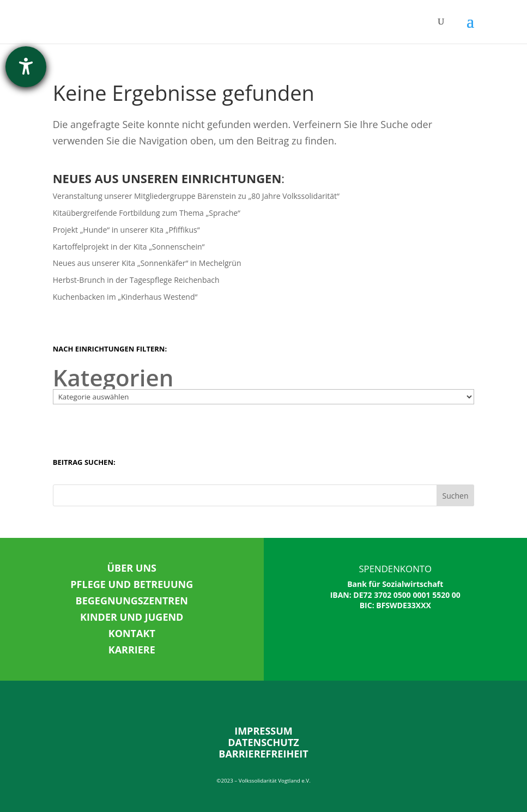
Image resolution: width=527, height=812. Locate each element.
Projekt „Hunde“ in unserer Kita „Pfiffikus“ (126, 230)
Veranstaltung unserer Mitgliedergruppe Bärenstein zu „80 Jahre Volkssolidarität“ (196, 196)
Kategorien (113, 378)
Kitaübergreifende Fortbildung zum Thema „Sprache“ (147, 213)
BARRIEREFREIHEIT (263, 754)
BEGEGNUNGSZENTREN (132, 601)
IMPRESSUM (263, 731)
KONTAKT (132, 633)
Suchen (455, 496)
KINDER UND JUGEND (132, 617)
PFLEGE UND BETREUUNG (132, 584)
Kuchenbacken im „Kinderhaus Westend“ (125, 297)
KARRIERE (132, 650)
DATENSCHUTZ (263, 742)
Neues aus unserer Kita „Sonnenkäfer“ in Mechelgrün (147, 263)
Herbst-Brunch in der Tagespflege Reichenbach (136, 280)
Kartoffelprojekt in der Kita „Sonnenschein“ (129, 247)
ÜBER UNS (132, 568)
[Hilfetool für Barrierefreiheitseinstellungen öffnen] (26, 67)
